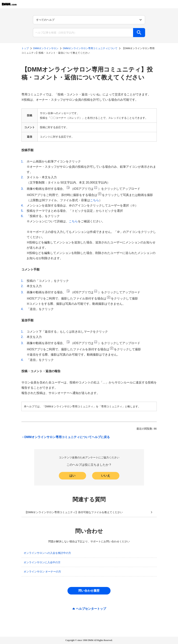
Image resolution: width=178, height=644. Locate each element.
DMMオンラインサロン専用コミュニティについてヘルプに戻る (66, 437)
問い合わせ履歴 (89, 591)
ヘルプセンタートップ (91, 609)
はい (72, 476)
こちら (95, 200)
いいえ (106, 476)
